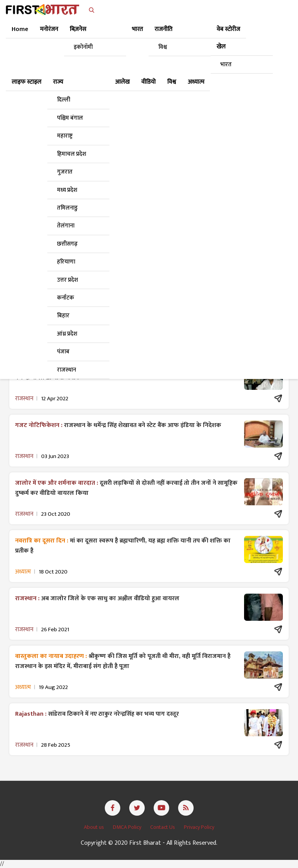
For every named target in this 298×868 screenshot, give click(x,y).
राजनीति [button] (163, 29)
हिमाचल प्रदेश (72, 154)
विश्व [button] (172, 82)
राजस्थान (67, 370)
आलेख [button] (123, 82)
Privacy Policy (199, 827)
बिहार (63, 316)
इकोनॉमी (83, 47)
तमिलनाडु (67, 208)
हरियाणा (66, 262)
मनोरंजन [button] (49, 29)
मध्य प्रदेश (67, 190)
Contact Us (163, 827)
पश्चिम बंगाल (70, 118)
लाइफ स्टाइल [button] (27, 82)
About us (94, 827)
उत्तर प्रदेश (68, 280)
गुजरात (65, 172)
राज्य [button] (58, 82)
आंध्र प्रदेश (67, 334)
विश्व (163, 47)
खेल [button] (221, 47)
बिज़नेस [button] (78, 29)
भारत (226, 65)
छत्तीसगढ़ (67, 244)
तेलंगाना (66, 226)
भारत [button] (137, 29)
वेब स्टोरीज (228, 29)
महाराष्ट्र (65, 136)
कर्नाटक (66, 298)
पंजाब (63, 352)
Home (20, 29)
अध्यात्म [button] (196, 82)
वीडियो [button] (148, 82)
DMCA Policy (128, 827)
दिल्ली (64, 100)
